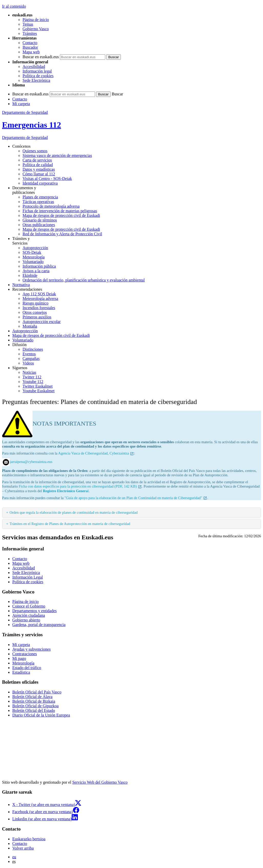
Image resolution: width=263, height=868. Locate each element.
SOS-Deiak (32, 252)
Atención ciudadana (29, 615)
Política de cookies (38, 76)
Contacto (30, 43)
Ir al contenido (14, 6)
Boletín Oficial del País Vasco (37, 692)
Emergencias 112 (31, 125)
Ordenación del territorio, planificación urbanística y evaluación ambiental (84, 280)
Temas (28, 24)
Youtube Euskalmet (39, 391)
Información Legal (28, 577)
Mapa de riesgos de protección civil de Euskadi (61, 215)
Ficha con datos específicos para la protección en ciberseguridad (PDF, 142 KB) (80, 486)
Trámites (30, 33)
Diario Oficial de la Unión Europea (41, 715)
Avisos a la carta (36, 271)
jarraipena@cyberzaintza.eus (31, 462)
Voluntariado (33, 262)
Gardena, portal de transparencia (39, 625)
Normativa (21, 285)
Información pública (39, 266)
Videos (28, 363)
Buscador (30, 47)
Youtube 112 (33, 382)
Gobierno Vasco (36, 29)
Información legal (37, 71)
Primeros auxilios (37, 317)
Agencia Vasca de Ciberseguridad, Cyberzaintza (96, 453)
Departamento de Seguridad (25, 112)
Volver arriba (23, 848)
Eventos (29, 354)
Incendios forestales (39, 308)
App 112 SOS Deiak (39, 294)
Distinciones (33, 349)
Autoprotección (35, 248)
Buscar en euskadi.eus (41, 57)
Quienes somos (35, 151)
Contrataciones (25, 654)
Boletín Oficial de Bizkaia (34, 701)
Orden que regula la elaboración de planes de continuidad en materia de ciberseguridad (73, 512)
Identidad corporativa (40, 183)
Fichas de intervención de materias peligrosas (60, 211)
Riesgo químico (35, 303)
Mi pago (19, 658)
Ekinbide (30, 275)
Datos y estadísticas (39, 169)
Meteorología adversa (40, 299)
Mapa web (31, 52)
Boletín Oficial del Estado (34, 710)
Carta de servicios (37, 160)
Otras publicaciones (39, 225)
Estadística (21, 672)
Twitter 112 (32, 377)
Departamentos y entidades (34, 611)
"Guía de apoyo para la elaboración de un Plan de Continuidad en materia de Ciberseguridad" (136, 498)
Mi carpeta (21, 104)
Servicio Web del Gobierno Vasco (100, 782)
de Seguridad (25, 138)
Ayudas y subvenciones (31, 649)
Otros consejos (35, 312)
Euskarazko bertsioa (29, 839)
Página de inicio (36, 20)
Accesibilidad (34, 67)
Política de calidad (38, 165)
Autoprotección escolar (42, 322)
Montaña (30, 326)
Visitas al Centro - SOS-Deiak (47, 179)
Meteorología (34, 257)
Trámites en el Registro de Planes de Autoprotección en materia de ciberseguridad (70, 524)
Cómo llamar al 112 (39, 174)
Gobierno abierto (26, 620)
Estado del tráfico (27, 668)
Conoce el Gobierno (29, 606)
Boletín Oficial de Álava (32, 697)
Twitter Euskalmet (38, 386)
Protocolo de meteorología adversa (51, 206)
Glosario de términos (40, 220)
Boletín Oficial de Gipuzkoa (35, 706)
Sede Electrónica (36, 80)
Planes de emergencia (40, 197)
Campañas (31, 359)
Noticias (29, 372)
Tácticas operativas (38, 202)
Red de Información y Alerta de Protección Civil (62, 234)
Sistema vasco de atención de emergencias (57, 155)
